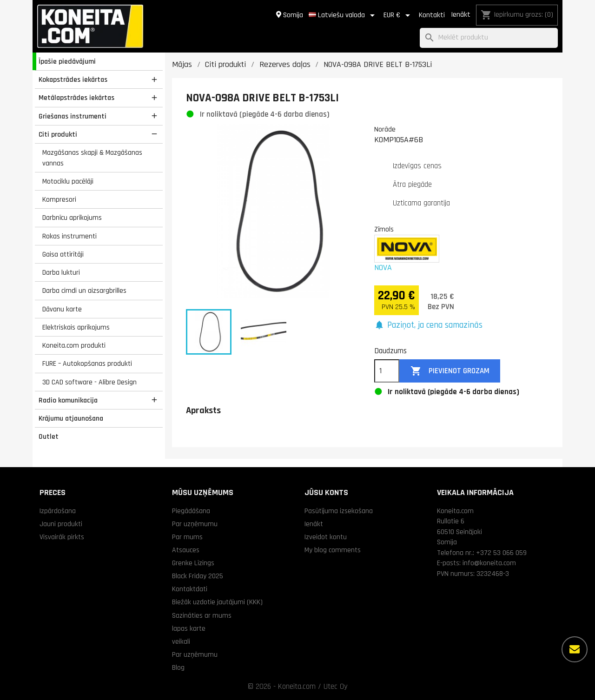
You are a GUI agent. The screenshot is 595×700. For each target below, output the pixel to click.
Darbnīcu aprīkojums (72, 218)
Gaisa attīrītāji (63, 254)
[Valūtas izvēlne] (398, 15)
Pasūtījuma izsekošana (339, 511)
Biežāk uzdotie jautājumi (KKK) (217, 602)
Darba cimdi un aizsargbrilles (84, 291)
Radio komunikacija (68, 400)
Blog (178, 667)
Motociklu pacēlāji (68, 181)
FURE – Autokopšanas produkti (87, 363)
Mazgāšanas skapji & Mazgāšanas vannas (92, 158)
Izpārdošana (58, 511)
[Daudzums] (387, 371)
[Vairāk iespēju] (575, 649)
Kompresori (59, 199)
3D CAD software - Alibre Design (89, 382)
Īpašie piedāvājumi (67, 61)
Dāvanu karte (62, 309)
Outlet (49, 436)
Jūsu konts (326, 492)
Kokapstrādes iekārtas (73, 79)
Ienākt (461, 15)
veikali (181, 641)
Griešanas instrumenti (73, 116)
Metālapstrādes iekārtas (76, 98)
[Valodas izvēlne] (343, 15)
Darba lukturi (61, 272)
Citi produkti (58, 134)
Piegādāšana (191, 511)
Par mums (187, 537)
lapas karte (189, 628)
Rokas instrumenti (69, 236)
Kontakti (432, 15)
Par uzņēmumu (195, 524)
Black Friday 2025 (198, 576)
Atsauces (186, 550)
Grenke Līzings (193, 563)
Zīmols (384, 229)
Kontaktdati (190, 589)
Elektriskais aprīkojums (76, 327)
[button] (428, 326)
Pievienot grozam (450, 371)
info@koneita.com (489, 563)
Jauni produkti (61, 524)
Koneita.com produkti (74, 345)
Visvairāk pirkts (62, 537)
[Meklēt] (489, 38)
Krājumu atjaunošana (71, 418)
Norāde (385, 129)
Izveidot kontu (326, 537)
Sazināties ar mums (202, 615)
